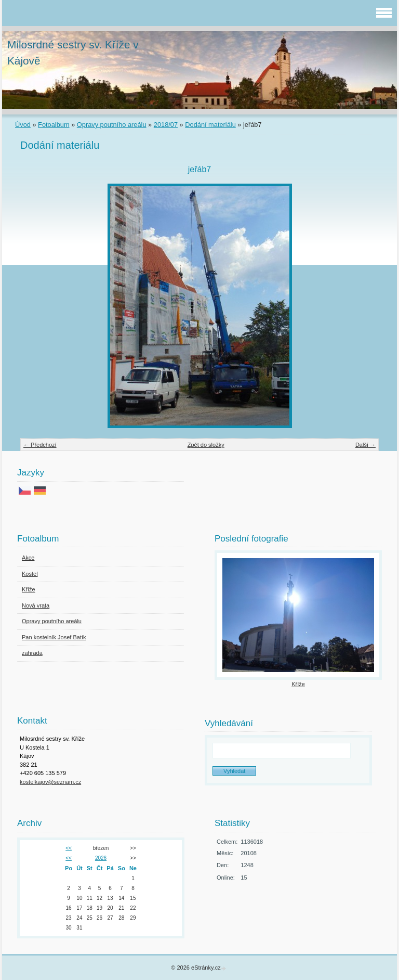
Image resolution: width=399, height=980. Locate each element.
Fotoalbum (54, 125)
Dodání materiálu (210, 125)
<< (69, 848)
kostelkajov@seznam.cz (50, 782)
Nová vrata (36, 605)
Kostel (30, 574)
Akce (28, 558)
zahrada (32, 653)
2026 (101, 858)
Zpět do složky (206, 445)
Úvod (23, 125)
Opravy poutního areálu (112, 125)
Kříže (29, 589)
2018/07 (166, 125)
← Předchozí (40, 445)
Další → (365, 445)
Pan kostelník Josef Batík (54, 637)
